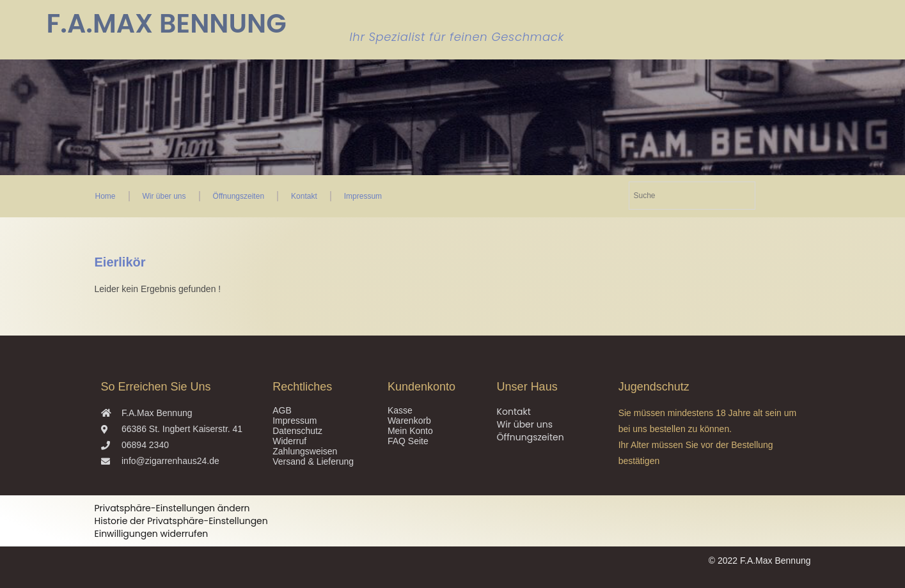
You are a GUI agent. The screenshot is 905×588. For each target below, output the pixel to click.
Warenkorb (409, 421)
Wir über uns (164, 196)
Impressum (363, 196)
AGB (282, 410)
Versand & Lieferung (313, 461)
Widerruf (289, 441)
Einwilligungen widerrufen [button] (152, 534)
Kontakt (304, 196)
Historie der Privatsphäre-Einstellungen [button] (181, 521)
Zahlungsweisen (305, 451)
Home (106, 196)
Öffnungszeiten (239, 196)
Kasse (400, 410)
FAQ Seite (408, 441)
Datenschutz (297, 431)
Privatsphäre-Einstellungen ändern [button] (172, 508)
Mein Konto (410, 431)
